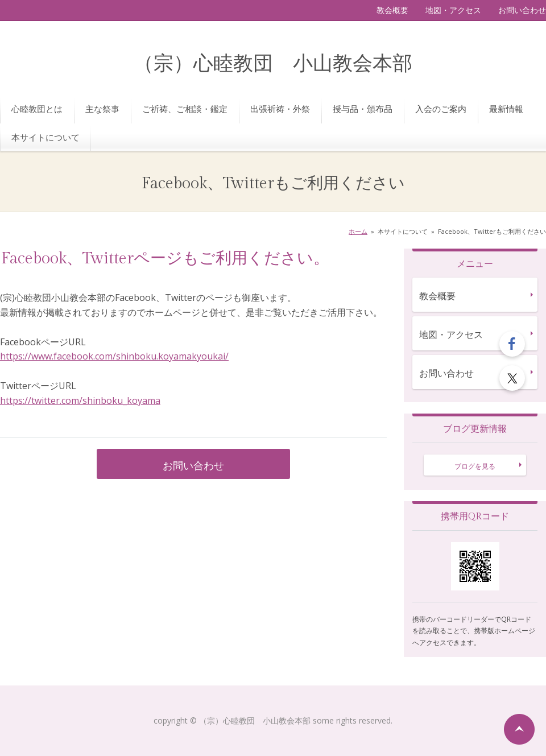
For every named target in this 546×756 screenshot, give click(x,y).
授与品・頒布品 (363, 109)
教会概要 (392, 10)
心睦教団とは (37, 109)
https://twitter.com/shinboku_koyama (80, 400)
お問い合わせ (522, 10)
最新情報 (506, 109)
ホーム (358, 231)
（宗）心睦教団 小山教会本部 (273, 64)
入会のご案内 (441, 109)
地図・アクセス (453, 10)
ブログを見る (475, 466)
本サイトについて (45, 137)
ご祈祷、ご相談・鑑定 (185, 109)
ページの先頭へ (519, 729)
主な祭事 (102, 109)
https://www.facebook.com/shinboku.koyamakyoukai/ (114, 356)
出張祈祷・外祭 (280, 109)
